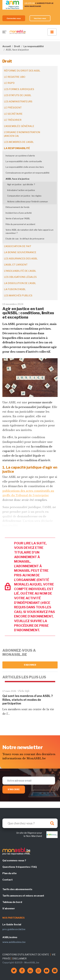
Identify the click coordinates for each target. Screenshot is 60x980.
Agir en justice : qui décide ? (21, 184)
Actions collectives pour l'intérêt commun (28, 202)
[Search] (30, 823)
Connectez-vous (14, 18)
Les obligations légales (20, 277)
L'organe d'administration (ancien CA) (22, 134)
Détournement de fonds (18, 207)
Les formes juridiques (19, 89)
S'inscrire (14, 789)
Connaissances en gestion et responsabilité (28, 173)
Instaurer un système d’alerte (20, 156)
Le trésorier (13, 120)
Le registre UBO (15, 77)
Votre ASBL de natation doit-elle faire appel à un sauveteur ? (30, 231)
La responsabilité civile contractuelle (24, 161)
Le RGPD (9, 83)
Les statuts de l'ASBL (18, 95)
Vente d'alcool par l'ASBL (18, 218)
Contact (8, 880)
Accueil (7, 46)
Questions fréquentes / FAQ (20, 867)
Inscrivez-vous (40, 18)
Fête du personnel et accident (20, 224)
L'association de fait (18, 246)
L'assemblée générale (19, 126)
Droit (17, 46)
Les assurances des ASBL (21, 259)
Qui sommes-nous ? (14, 861)
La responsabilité (34, 46)
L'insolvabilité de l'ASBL (20, 271)
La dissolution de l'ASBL (20, 283)
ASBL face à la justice (18, 179)
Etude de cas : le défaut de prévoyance (25, 239)
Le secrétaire (13, 114)
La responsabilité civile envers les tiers (25, 167)
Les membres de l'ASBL (19, 142)
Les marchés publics (18, 296)
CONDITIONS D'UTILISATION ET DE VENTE (26, 954)
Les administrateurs (18, 102)
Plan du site (10, 873)
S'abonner (30, 665)
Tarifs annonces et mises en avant (23, 896)
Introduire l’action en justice (21, 190)
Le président (13, 108)
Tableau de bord (12, 902)
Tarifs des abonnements (17, 889)
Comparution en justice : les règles (24, 196)
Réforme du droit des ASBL (22, 71)
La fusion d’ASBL (15, 289)
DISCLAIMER (19, 958)
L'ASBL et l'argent (16, 265)
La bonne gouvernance (20, 252)
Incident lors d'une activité (19, 213)
